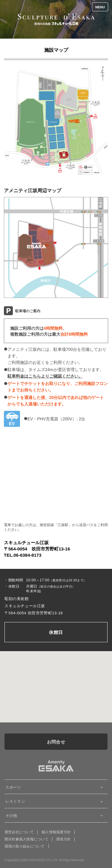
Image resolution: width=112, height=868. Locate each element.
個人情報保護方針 (56, 832)
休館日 (56, 632)
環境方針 (63, 839)
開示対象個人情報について (26, 839)
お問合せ (56, 742)
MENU (100, 7)
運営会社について (19, 832)
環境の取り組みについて (25, 846)
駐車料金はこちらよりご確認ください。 (45, 376)
